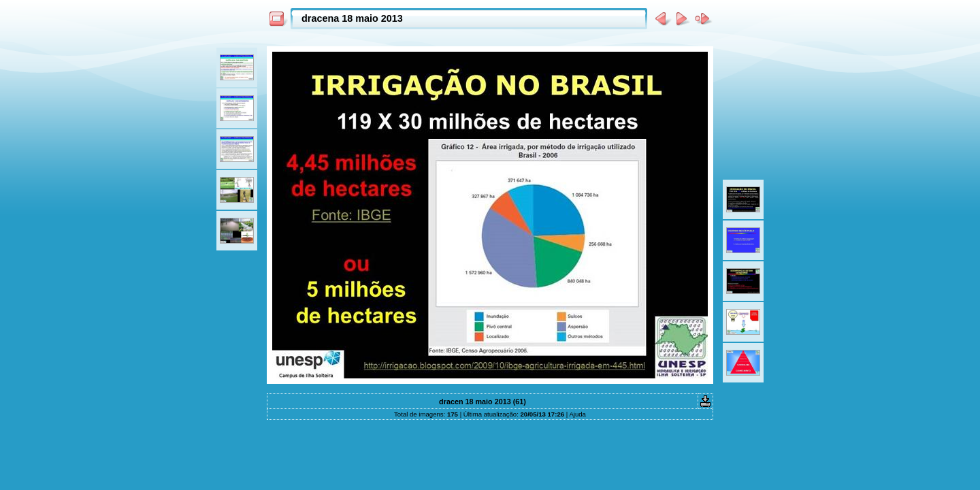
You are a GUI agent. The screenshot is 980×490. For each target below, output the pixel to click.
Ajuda (577, 414)
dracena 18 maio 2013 (352, 18)
